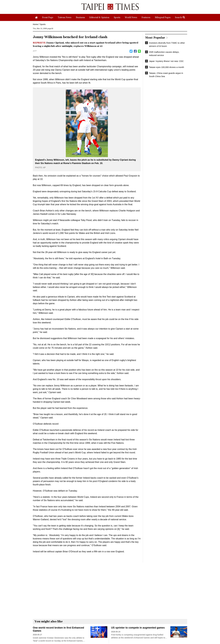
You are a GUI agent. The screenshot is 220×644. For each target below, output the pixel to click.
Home (35, 24)
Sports (43, 24)
